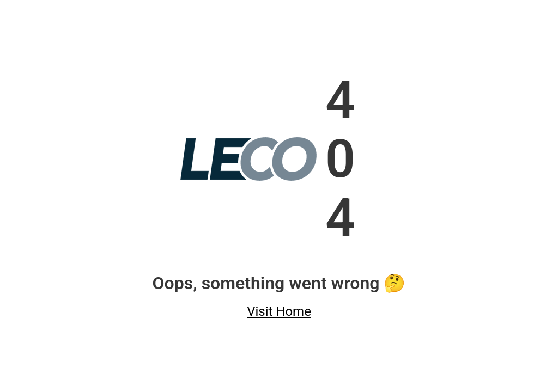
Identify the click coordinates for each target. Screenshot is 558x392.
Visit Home (279, 311)
